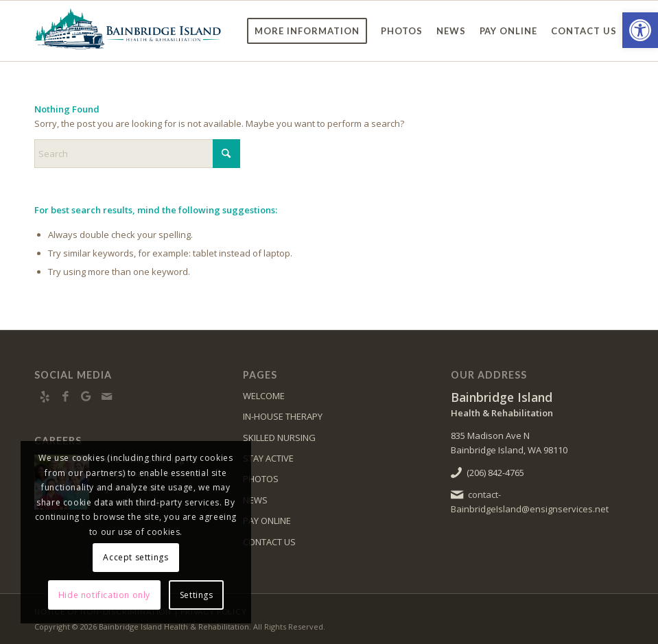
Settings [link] (197, 595)
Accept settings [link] (136, 557)
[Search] (137, 154)
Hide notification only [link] (104, 595)
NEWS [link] (255, 500)
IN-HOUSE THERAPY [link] (283, 416)
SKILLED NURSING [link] (279, 438)
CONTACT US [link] (269, 542)
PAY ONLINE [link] (267, 521)
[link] (640, 30)
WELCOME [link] (264, 396)
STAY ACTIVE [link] (268, 458)
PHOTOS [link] (261, 479)
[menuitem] (307, 31)
